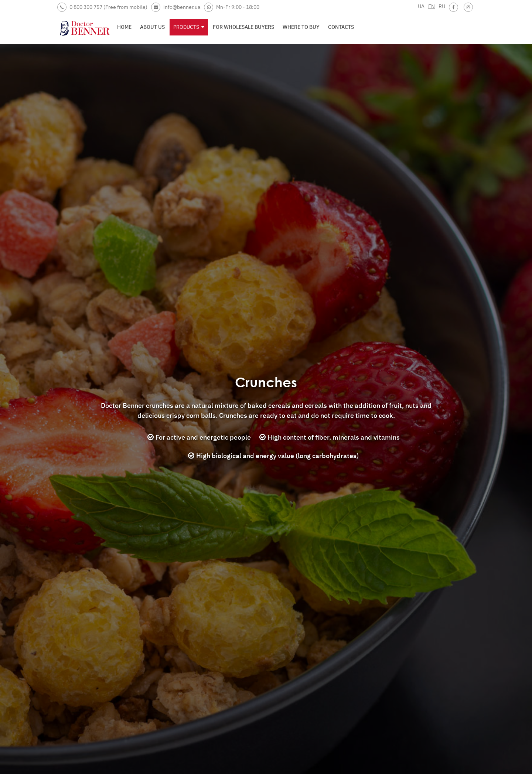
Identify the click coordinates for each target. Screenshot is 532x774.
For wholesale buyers (243, 27)
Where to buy (301, 27)
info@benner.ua (176, 7)
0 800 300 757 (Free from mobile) (102, 7)
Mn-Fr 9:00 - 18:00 (232, 7)
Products (189, 27)
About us (152, 27)
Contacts (341, 27)
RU (442, 6)
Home (124, 27)
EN (432, 6)
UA (421, 6)
